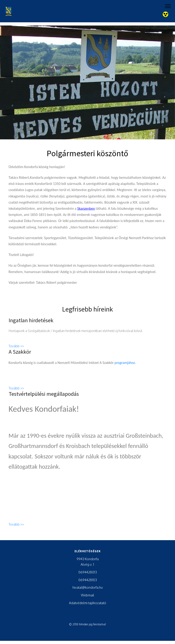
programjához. (125, 364)
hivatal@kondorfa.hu (88, 587)
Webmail (87, 595)
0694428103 (88, 580)
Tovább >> (16, 348)
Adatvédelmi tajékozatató (88, 603)
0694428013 (88, 572)
